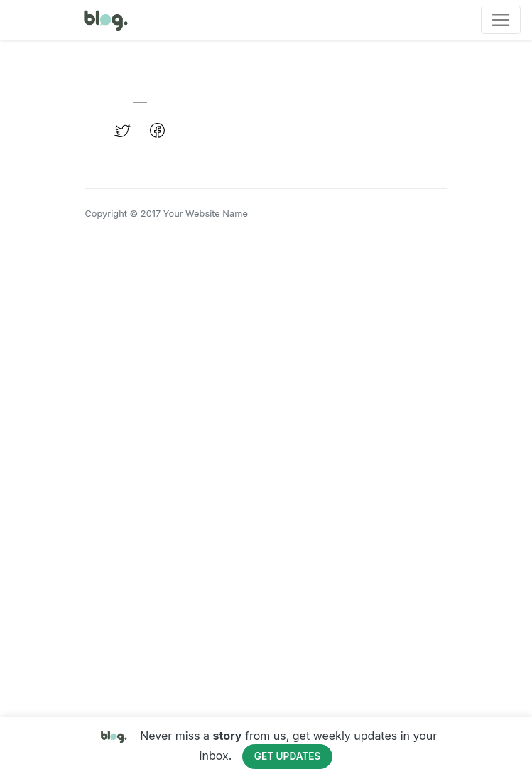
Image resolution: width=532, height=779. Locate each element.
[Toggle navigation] (501, 20)
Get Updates (288, 756)
